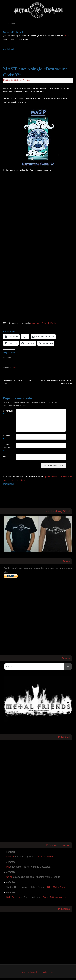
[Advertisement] (40, 55)
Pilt (8, 867)
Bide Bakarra (13, 897)
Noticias (26, 80)
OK (67, 666)
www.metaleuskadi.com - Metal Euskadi (38, 972)
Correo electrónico (6, 448)
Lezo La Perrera (45, 857)
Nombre (6, 437)
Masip (15, 368)
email (66, 36)
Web (5, 456)
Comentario (6, 412)
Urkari (10, 877)
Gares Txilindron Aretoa (55, 897)
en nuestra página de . (44, 323)
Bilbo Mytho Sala (56, 887)
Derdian (11, 857)
